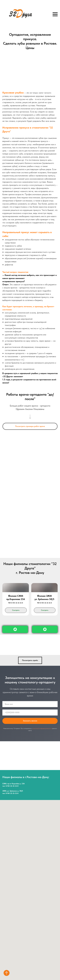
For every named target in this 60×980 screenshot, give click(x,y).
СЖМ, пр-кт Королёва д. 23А (13, 784)
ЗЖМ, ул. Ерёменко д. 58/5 (13, 791)
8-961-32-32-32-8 (12, 786)
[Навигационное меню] (55, 14)
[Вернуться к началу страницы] (7, 973)
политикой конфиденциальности (42, 728)
